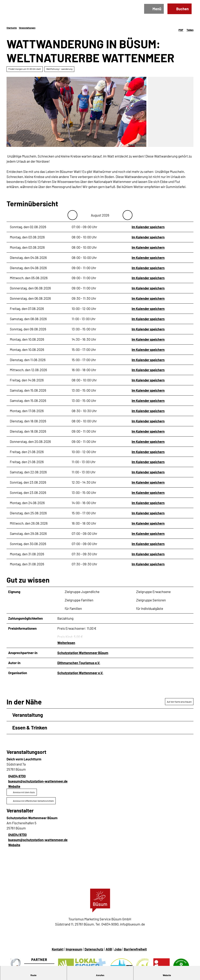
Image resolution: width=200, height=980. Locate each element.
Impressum (74, 951)
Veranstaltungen (27, 28)
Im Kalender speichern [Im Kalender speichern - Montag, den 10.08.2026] (148, 339)
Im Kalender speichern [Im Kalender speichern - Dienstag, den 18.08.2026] (148, 421)
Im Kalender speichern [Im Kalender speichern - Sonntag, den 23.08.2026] (148, 482)
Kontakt (58, 951)
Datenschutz (94, 951)
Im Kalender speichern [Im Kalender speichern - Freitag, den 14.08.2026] (148, 380)
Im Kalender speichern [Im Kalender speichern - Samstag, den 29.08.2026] (148, 533)
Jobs (118, 951)
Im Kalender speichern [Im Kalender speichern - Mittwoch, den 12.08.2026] (148, 370)
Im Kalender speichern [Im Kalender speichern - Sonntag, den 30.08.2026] (148, 543)
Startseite (12, 28)
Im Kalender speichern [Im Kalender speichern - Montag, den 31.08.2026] (148, 554)
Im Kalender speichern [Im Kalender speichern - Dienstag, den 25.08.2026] (148, 513)
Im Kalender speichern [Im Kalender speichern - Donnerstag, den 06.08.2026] (148, 288)
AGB (109, 951)
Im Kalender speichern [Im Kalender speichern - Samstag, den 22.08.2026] (148, 472)
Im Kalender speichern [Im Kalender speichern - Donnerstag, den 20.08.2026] (148, 441)
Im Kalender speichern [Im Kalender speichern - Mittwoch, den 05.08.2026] (148, 278)
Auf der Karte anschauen (179, 704)
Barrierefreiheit (135, 951)
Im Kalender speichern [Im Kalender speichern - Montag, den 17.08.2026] (148, 411)
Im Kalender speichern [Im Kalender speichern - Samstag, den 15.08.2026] (148, 390)
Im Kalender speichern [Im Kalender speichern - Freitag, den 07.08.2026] (148, 309)
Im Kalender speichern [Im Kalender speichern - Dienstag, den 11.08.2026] (148, 360)
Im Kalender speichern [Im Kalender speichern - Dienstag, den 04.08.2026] (148, 257)
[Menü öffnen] (153, 10)
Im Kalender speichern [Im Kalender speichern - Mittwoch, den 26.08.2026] (148, 523)
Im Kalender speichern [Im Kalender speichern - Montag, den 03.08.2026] (148, 237)
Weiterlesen (66, 645)
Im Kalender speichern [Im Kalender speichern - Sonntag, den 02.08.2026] (148, 227)
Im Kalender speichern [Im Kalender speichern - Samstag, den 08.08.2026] (148, 319)
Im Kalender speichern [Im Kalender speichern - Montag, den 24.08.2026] (148, 503)
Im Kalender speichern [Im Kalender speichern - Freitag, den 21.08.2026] (148, 451)
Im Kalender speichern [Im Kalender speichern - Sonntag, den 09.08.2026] (148, 329)
